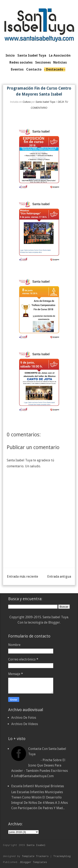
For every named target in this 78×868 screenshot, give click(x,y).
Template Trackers (35, 856)
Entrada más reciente (23, 577)
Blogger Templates (34, 862)
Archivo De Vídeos (25, 724)
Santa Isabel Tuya (45, 102)
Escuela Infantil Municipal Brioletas (38, 786)
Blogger (54, 622)
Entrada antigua (59, 577)
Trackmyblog (62, 856)
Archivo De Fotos (24, 718)
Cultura (27, 102)
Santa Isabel (36, 845)
